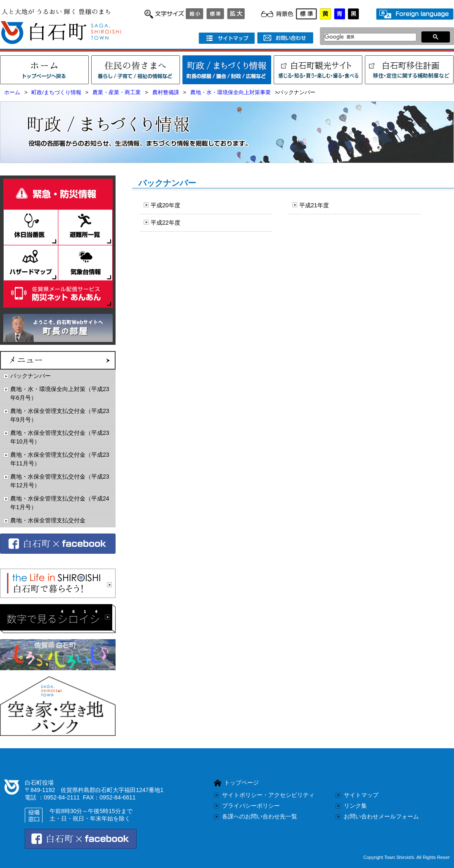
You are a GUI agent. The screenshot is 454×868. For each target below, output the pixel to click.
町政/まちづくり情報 (56, 92)
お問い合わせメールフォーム (381, 816)
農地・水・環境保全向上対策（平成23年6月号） (60, 393)
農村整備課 (166, 92)
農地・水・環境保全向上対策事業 (231, 92)
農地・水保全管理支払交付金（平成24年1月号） (60, 503)
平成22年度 (166, 223)
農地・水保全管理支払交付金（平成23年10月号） (60, 437)
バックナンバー (31, 376)
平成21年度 (314, 205)
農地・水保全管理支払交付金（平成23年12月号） (60, 481)
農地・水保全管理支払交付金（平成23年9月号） (60, 415)
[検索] (368, 37)
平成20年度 (166, 205)
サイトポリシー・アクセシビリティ (268, 795)
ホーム (12, 92)
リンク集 (355, 806)
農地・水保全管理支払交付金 (48, 520)
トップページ (241, 783)
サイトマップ (361, 795)
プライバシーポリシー (251, 806)
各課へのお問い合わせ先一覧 (260, 816)
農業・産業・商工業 (117, 92)
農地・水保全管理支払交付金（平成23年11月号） (60, 459)
